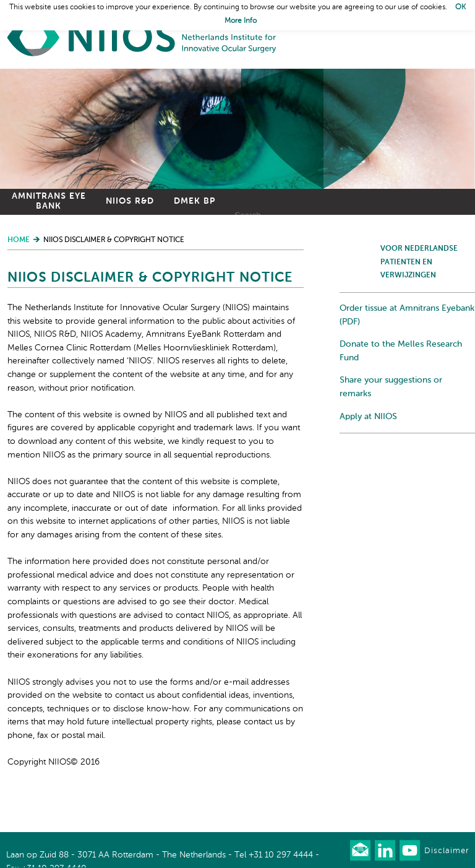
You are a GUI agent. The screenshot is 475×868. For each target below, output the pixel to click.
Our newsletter (360, 850)
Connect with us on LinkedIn (385, 850)
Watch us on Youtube (410, 850)
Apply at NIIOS (368, 417)
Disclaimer (447, 851)
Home (142, 37)
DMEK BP (195, 201)
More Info (241, 21)
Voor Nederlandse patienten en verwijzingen (419, 262)
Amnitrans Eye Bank (49, 201)
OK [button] (460, 7)
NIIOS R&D (130, 201)
